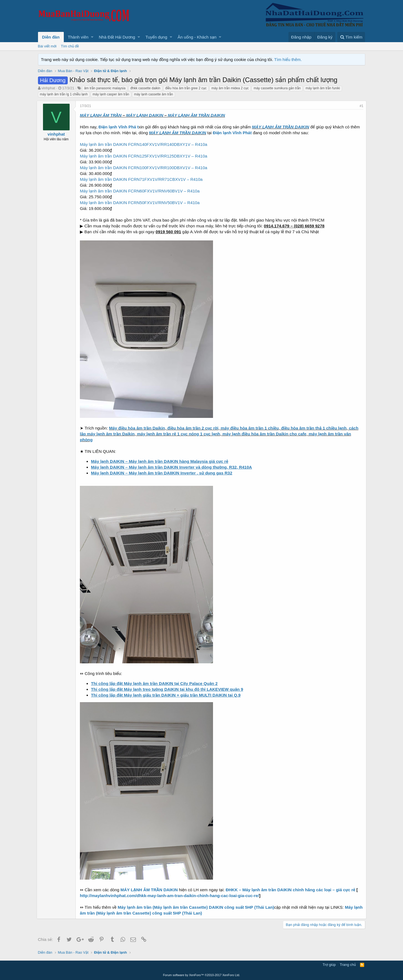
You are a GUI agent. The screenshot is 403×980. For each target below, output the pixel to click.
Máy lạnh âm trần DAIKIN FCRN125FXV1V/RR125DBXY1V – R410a (145, 156)
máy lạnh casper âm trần (111, 94)
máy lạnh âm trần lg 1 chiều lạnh (64, 94)
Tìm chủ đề (70, 46)
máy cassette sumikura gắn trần (277, 88)
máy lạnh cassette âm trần (153, 94)
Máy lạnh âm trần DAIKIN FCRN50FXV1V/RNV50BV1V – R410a (141, 203)
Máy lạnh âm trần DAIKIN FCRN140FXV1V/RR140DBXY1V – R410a (145, 144)
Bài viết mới (47, 46)
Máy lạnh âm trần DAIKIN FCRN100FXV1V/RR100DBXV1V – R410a (145, 168)
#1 (360, 106)
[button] (92, 37)
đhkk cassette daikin (145, 88)
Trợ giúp (329, 965)
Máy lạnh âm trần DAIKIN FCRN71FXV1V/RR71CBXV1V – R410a (143, 179)
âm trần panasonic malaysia (105, 88)
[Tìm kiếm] (351, 37)
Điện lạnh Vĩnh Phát (234, 133)
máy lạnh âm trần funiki (323, 88)
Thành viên (78, 37)
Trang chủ (348, 965)
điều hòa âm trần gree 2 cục (186, 88)
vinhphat (48, 88)
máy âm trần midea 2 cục (230, 88)
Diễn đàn (51, 37)
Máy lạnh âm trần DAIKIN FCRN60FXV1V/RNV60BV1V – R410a (141, 191)
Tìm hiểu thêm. (288, 59)
